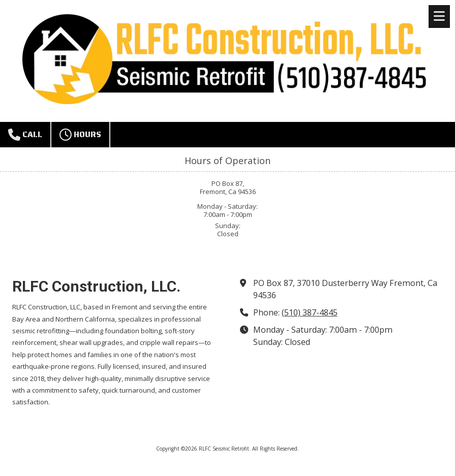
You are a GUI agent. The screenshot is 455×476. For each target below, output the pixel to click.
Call (25, 134)
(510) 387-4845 (310, 312)
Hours (80, 134)
